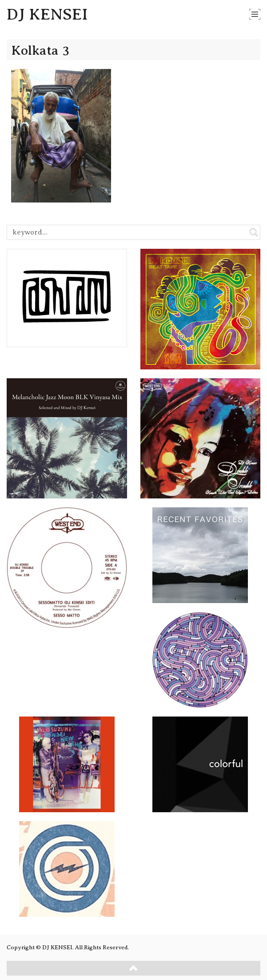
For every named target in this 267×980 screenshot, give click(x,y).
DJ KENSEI (47, 14)
